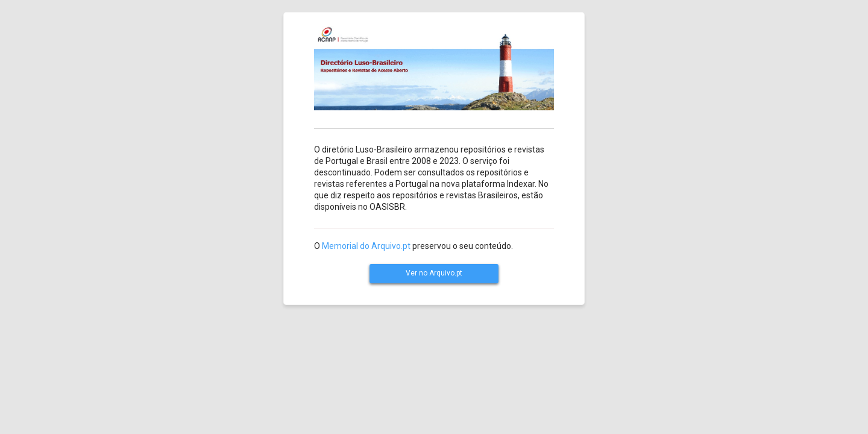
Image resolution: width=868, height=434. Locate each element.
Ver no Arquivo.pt (434, 273)
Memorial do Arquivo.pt (366, 246)
